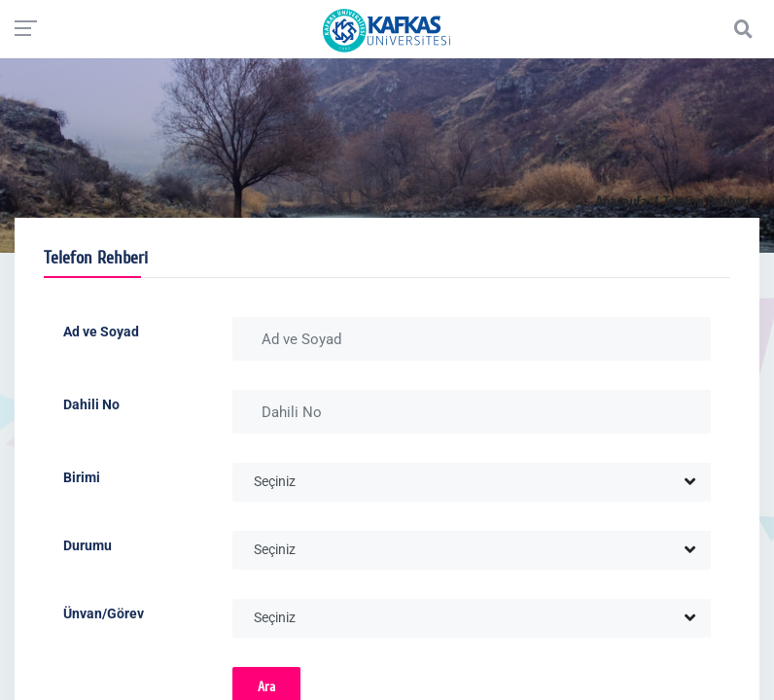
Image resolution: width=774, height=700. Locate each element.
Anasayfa (621, 202)
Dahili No (91, 404)
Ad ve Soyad (101, 332)
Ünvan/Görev (104, 613)
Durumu (88, 545)
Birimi (82, 477)
